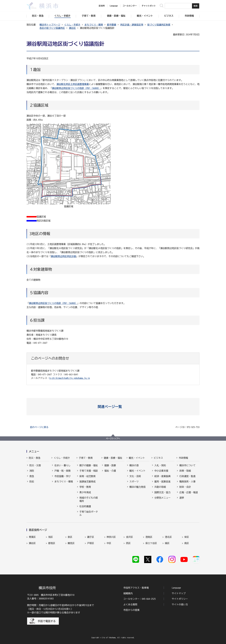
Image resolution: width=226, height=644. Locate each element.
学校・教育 (85, 487)
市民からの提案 (131, 610)
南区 (187, 543)
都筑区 (52, 543)
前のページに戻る (39, 427)
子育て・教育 (86, 458)
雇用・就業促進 (162, 482)
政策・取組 (185, 471)
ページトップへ (113, 439)
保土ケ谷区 (151, 543)
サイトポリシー (180, 599)
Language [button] (114, 6)
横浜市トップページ (50, 25)
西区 (128, 543)
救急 (32, 476)
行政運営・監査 (187, 476)
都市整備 (112, 25)
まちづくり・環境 (94, 25)
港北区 (168, 537)
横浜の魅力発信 (138, 487)
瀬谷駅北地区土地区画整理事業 (73, 84)
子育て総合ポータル (89, 513)
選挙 (182, 498)
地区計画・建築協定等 (132, 25)
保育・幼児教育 (87, 476)
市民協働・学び (62, 476)
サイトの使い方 (180, 604)
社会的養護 (85, 506)
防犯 (32, 482)
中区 (109, 543)
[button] (113, 407)
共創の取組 (160, 487)
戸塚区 (91, 543)
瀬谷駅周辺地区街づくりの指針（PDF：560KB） (76, 88)
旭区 (51, 537)
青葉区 (32, 537)
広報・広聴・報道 (189, 492)
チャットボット (149, 6)
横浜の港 (134, 465)
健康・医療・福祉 (113, 458)
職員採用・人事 (187, 482)
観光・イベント (137, 458)
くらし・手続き (72, 25)
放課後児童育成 (87, 482)
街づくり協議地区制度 (159, 25)
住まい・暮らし (62, 465)
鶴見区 (71, 543)
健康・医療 (110, 465)
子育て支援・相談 (89, 471)
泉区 (70, 537)
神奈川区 (111, 537)
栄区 (187, 537)
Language (176, 588)
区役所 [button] (102, 6)
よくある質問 (130, 604)
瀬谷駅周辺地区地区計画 (63, 256)
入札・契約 (160, 465)
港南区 (149, 537)
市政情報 (183, 458)
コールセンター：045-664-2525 (140, 599)
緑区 (167, 543)
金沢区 (129, 537)
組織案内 (128, 593)
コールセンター (130, 6)
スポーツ (134, 482)
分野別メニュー (162, 498)
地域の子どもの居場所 (89, 499)
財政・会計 (185, 487)
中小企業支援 (161, 471)
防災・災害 (35, 465)
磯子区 (91, 537)
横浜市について (187, 465)
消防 (32, 471)
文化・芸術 (135, 476)
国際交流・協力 (162, 492)
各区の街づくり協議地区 (52, 28)
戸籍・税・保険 (62, 471)
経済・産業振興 (162, 476)
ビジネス (158, 458)
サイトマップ (179, 593)
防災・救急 (35, 458)
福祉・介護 (110, 471)
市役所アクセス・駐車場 (136, 588)
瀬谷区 (72, 28)
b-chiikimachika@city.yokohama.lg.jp (70, 378)
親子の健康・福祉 (89, 465)
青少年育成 (85, 492)
